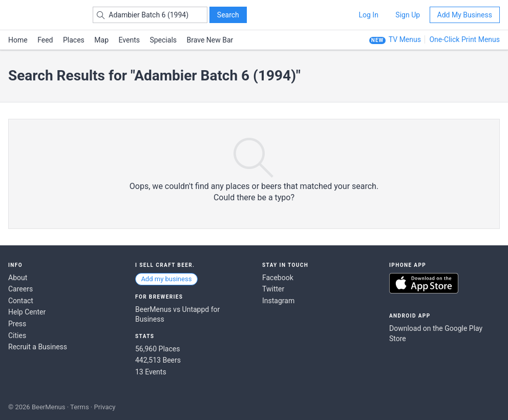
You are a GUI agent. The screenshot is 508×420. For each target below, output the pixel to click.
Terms (80, 407)
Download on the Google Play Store (436, 333)
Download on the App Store (424, 283)
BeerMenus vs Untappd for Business (177, 314)
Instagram (278, 301)
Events (129, 40)
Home (18, 40)
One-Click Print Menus (464, 39)
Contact (21, 301)
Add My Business (465, 15)
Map (101, 40)
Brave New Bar (210, 40)
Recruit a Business (38, 347)
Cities (17, 335)
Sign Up (408, 15)
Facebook (278, 278)
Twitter (273, 289)
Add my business (166, 279)
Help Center (27, 312)
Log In (368, 15)
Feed (45, 40)
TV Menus (405, 39)
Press (17, 324)
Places (74, 40)
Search (228, 15)
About (18, 278)
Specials (163, 40)
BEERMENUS (45, 15)
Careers (20, 289)
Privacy (104, 407)
